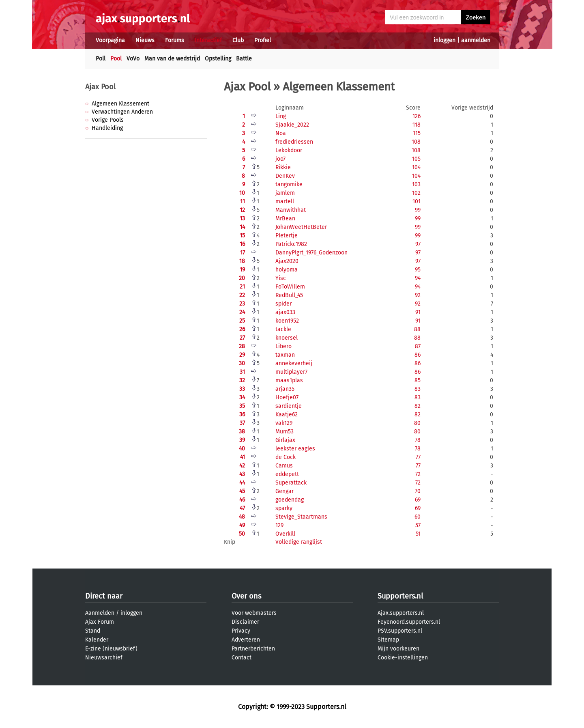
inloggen (444, 40)
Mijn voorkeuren (398, 649)
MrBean (285, 219)
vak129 (284, 423)
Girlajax (285, 440)
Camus (284, 466)
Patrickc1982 (291, 244)
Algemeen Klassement (120, 104)
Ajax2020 (287, 261)
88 (417, 329)
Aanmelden (100, 613)
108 (416, 142)
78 (418, 440)
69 (418, 500)
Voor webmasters (254, 613)
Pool (116, 59)
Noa (281, 133)
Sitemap (388, 640)
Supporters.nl (400, 596)
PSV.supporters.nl (400, 631)
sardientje (289, 406)
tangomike (289, 184)
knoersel (287, 338)
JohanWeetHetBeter (301, 227)
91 (418, 312)
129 (279, 525)
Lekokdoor (289, 150)
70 (418, 491)
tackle (283, 329)
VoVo (133, 59)
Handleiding (107, 128)
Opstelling (218, 59)
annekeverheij (294, 363)
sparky (284, 508)
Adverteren (246, 640)
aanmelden (476, 40)
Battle (244, 59)
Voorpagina (110, 40)
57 (418, 525)
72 (418, 474)
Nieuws (145, 40)
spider (283, 304)
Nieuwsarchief (104, 658)
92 (418, 295)
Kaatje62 (287, 415)
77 (418, 457)
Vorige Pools (108, 120)
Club (238, 40)
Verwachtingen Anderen (122, 112)
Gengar (284, 491)
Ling (281, 116)
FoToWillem (290, 287)
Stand (93, 631)
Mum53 (284, 432)
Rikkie (283, 167)
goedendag (290, 500)
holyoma (287, 270)
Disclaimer (245, 622)
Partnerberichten (253, 649)
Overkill (285, 534)
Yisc (281, 278)
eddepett (287, 474)
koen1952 (287, 321)
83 (418, 389)
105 (416, 159)
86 (418, 355)
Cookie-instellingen (403, 658)
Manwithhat (291, 210)
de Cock (286, 457)
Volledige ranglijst (299, 542)
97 (418, 244)
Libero (283, 346)
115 (417, 133)
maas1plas (289, 380)
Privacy (241, 631)
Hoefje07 (287, 397)
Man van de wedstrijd (172, 59)
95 (418, 270)
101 (417, 201)
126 (417, 116)
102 (416, 193)
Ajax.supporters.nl (401, 613)
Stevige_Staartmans (301, 517)
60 (418, 517)
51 (418, 534)
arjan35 (285, 389)
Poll (101, 59)
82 (418, 406)
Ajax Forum (100, 622)
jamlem (285, 193)
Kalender (97, 640)
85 (418, 380)
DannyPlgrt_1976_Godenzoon (311, 253)
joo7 (280, 159)
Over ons (246, 596)
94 (418, 278)
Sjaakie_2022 (292, 125)
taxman (285, 355)
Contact (242, 658)
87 (418, 346)
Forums (175, 40)
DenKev (285, 176)
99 (418, 210)
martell (285, 201)
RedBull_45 (289, 295)
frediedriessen (294, 142)
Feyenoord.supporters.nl (409, 622)
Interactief (208, 40)
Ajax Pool (100, 87)
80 (417, 423)
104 (416, 167)
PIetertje (287, 236)
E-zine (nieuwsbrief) (111, 649)
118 (417, 125)
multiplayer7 (291, 372)
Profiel (263, 40)
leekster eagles (295, 449)
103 (416, 184)
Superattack (291, 483)
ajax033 (285, 312)
